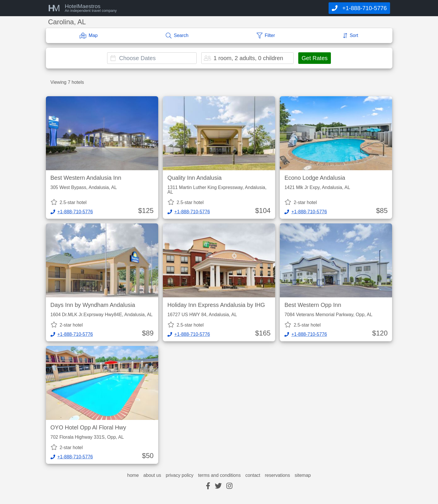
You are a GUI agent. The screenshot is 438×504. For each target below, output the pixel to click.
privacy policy (180, 475)
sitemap (303, 475)
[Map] (89, 36)
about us (152, 475)
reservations (277, 475)
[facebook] (208, 486)
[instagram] (229, 486)
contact (253, 475)
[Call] (359, 8)
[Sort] (351, 36)
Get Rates (314, 58)
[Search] (177, 36)
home (133, 475)
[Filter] (266, 36)
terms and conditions (219, 475)
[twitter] (218, 486)
